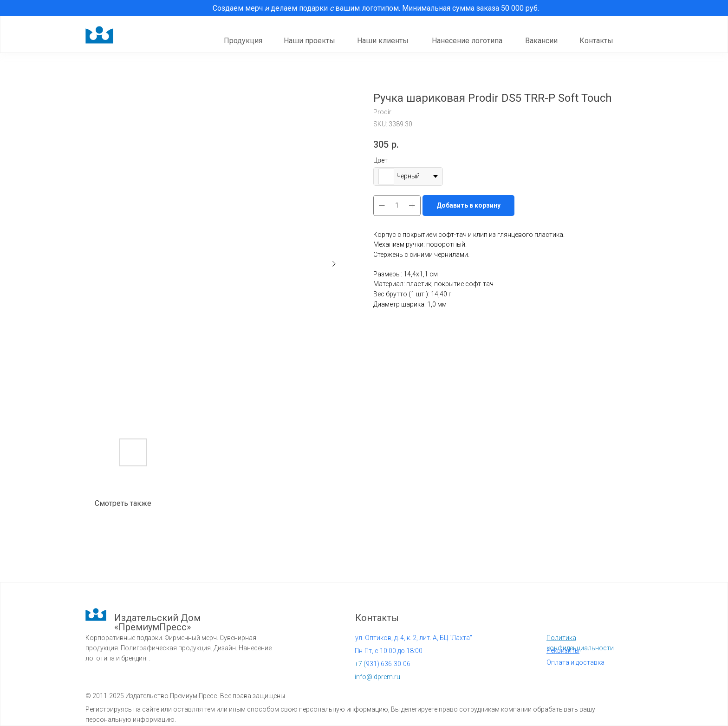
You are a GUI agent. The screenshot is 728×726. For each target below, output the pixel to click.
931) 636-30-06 (383, 664)
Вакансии (541, 41)
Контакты (596, 41)
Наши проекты (309, 41)
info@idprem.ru (377, 677)
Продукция (243, 41)
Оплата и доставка (575, 662)
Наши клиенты (383, 41)
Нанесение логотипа (467, 41)
